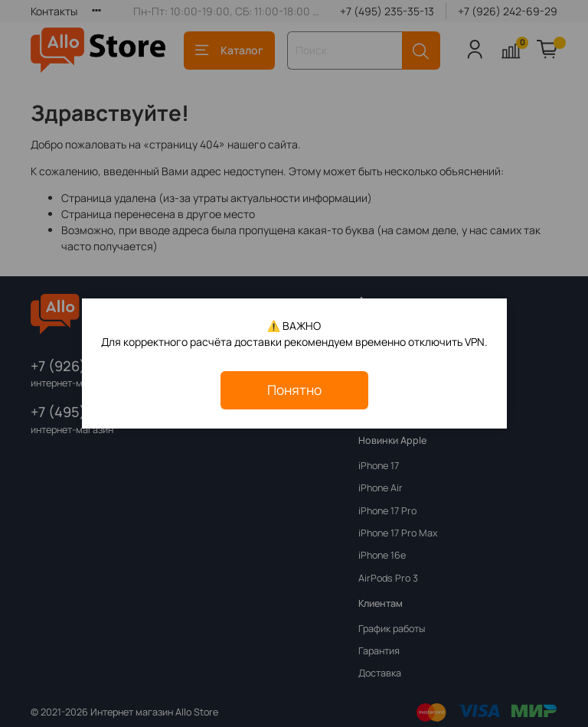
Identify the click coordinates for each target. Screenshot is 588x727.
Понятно (294, 390)
